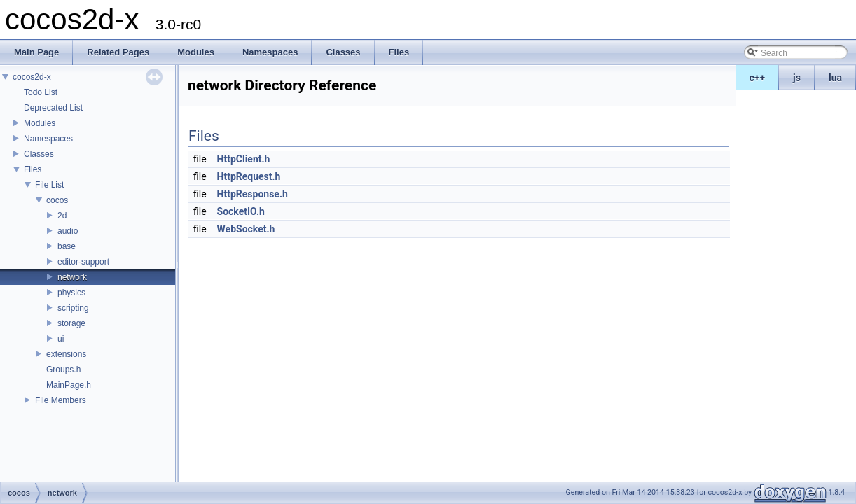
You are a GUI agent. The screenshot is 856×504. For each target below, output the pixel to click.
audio (68, 231)
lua (835, 78)
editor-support (83, 262)
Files (33, 169)
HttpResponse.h (253, 194)
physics (71, 293)
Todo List (41, 92)
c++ (758, 78)
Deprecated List (53, 108)
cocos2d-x (32, 77)
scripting (73, 308)
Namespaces (48, 139)
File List (49, 185)
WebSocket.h (246, 229)
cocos (57, 200)
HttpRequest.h (249, 176)
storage (71, 323)
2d (62, 216)
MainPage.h (69, 385)
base (67, 246)
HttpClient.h (244, 159)
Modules (40, 123)
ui (61, 339)
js (797, 78)
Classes (39, 154)
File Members (61, 400)
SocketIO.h (241, 211)
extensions (66, 354)
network (72, 277)
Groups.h (63, 370)
